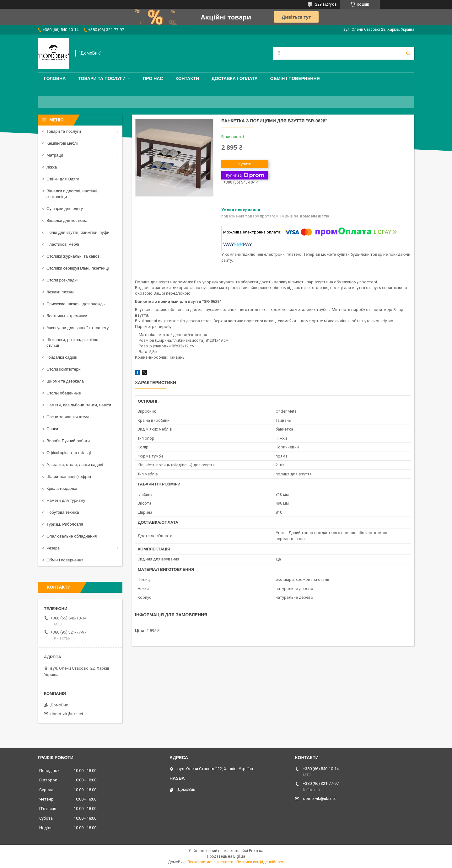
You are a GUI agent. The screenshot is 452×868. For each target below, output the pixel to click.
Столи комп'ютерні (64, 369)
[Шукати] (408, 53)
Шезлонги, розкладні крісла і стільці (73, 343)
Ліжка (52, 167)
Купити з (245, 175)
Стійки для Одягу (63, 179)
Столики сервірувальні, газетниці (78, 268)
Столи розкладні (62, 280)
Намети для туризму (66, 500)
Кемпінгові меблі (62, 143)
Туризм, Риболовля (65, 524)
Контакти (187, 78)
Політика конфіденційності (260, 862)
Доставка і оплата (235, 78)
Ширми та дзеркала (65, 381)
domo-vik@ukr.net (67, 714)
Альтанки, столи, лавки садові (75, 465)
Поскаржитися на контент (210, 862)
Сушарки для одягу (65, 209)
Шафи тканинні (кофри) (69, 477)
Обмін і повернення (295, 78)
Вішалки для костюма (67, 220)
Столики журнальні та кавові (73, 256)
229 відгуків (326, 4)
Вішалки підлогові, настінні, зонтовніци (72, 194)
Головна (55, 78)
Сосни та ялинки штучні (69, 417)
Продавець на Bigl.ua (226, 856)
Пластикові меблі (63, 244)
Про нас (153, 78)
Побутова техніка (63, 512)
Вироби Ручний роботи (68, 441)
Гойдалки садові (62, 357)
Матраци (55, 155)
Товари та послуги (102, 78)
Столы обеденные (64, 393)
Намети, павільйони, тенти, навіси (79, 405)
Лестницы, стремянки (67, 316)
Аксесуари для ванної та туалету (78, 328)
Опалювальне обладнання (72, 536)
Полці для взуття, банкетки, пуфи (78, 232)
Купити (245, 164)
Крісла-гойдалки (62, 488)
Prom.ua (256, 851)
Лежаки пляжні (60, 292)
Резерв (53, 548)
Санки (52, 429)
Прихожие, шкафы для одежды (76, 304)
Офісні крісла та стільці (69, 453)
